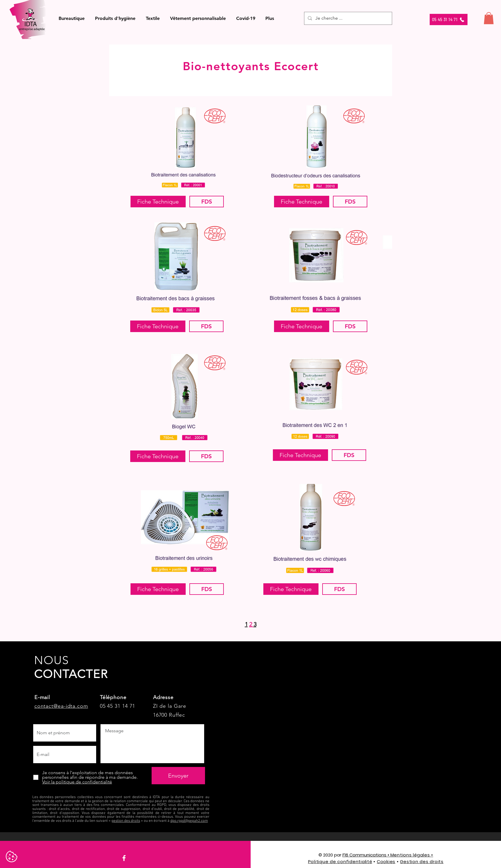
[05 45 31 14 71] (449, 19)
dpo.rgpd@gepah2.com (189, 821)
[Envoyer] (178, 776)
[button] (72, 18)
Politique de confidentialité (340, 862)
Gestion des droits (422, 862)
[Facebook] (124, 858)
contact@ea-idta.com (61, 706)
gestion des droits (126, 821)
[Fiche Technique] (158, 202)
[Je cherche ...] (348, 18)
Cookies (386, 862)
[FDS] (207, 202)
